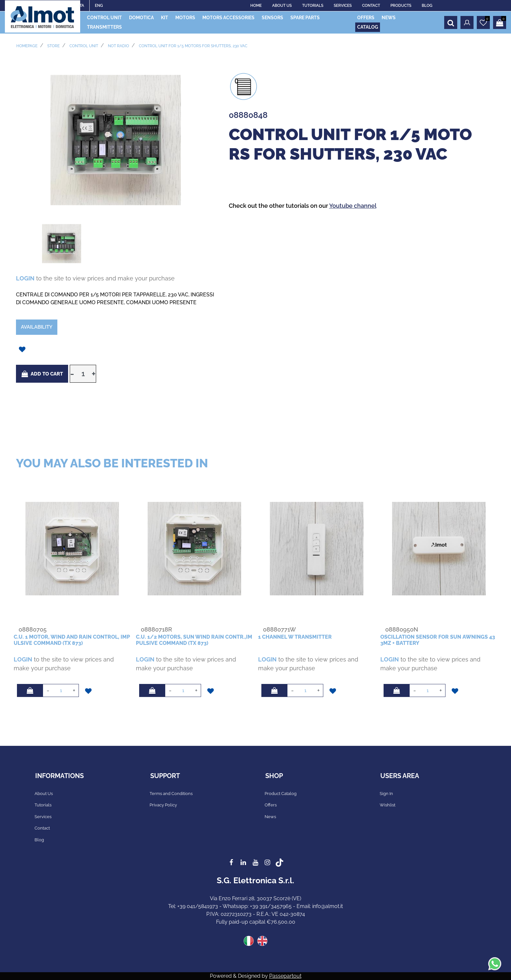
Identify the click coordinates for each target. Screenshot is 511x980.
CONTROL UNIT (84, 46)
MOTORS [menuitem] (185, 18)
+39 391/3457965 (271, 906)
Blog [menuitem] (39, 840)
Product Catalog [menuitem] (281, 794)
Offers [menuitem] (271, 805)
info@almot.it (328, 906)
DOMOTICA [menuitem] (141, 18)
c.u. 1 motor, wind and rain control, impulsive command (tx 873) (72, 640)
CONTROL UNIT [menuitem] (104, 18)
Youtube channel (353, 206)
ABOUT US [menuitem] (282, 6)
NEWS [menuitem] (389, 18)
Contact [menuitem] (42, 828)
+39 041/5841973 (198, 906)
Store (53, 46)
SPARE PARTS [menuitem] (305, 18)
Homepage (27, 46)
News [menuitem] (270, 817)
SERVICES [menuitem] (343, 6)
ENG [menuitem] (99, 6)
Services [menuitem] (43, 817)
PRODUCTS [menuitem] (401, 6)
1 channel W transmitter (295, 637)
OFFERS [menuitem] (366, 18)
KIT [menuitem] (165, 18)
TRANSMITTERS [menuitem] (104, 27)
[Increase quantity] (94, 374)
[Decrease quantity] (72, 374)
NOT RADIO (118, 46)
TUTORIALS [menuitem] (313, 6)
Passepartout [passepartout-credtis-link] (285, 976)
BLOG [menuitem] (427, 6)
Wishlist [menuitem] (387, 805)
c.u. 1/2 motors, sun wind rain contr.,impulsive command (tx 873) (194, 640)
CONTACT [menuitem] (371, 6)
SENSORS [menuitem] (272, 18)
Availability (37, 327)
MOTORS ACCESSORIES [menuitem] (228, 18)
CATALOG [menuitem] (368, 27)
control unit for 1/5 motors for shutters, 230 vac (193, 46)
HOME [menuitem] (256, 6)
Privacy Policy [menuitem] (163, 805)
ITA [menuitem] (81, 6)
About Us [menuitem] (44, 794)
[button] (116, 140)
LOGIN (25, 278)
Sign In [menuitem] (386, 794)
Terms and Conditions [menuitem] (171, 794)
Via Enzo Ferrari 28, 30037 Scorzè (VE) (255, 898)
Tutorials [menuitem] (43, 805)
